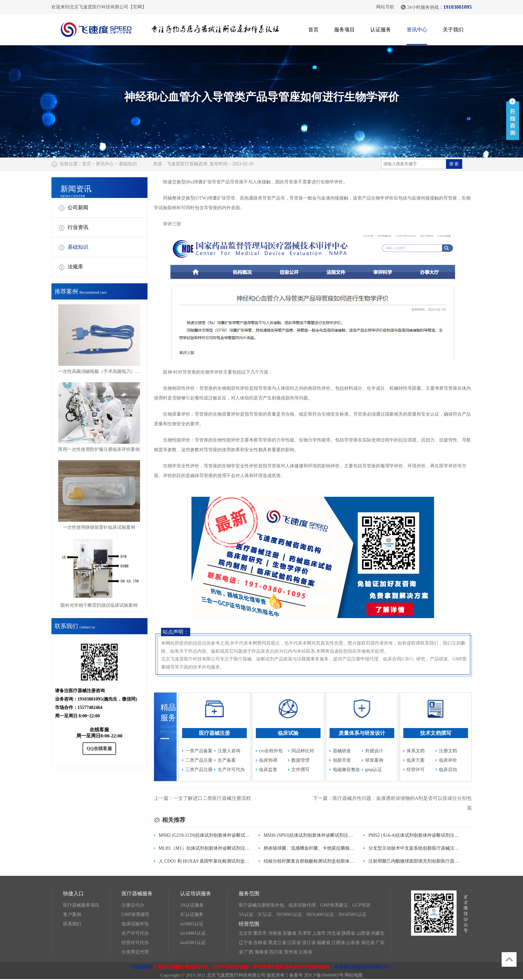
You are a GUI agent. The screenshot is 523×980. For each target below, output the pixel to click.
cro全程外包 (271, 751)
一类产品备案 (199, 751)
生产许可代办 (231, 770)
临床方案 (416, 760)
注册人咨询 (229, 751)
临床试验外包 (135, 924)
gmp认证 (374, 770)
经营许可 (416, 770)
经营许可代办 (135, 943)
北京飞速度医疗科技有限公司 (236, 975)
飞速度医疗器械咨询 (187, 164)
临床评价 (448, 760)
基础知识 (128, 164)
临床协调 (268, 760)
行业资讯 (78, 227)
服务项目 (344, 30)
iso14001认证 (193, 933)
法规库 (75, 267)
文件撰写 (300, 770)
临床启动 (448, 770)
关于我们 (453, 30)
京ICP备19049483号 (324, 975)
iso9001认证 (192, 924)
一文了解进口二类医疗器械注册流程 (212, 798)
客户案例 (72, 915)
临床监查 (268, 770)
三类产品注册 (199, 770)
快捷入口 (73, 893)
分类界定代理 (135, 952)
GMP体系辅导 (136, 915)
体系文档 (416, 751)
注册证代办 (133, 905)
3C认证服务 (192, 915)
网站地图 (354, 975)
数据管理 (300, 760)
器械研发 (342, 751)
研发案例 (374, 760)
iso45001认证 (193, 943)
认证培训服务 (196, 893)
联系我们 (72, 924)
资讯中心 (417, 30)
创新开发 (342, 760)
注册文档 (448, 751)
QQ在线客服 (99, 749)
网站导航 (385, 7)
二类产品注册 (199, 760)
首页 (313, 30)
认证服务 (381, 30)
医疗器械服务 (137, 893)
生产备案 (227, 760)
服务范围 (249, 893)
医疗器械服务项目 (81, 905)
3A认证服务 (192, 905)
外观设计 (374, 751)
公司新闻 (78, 207)
